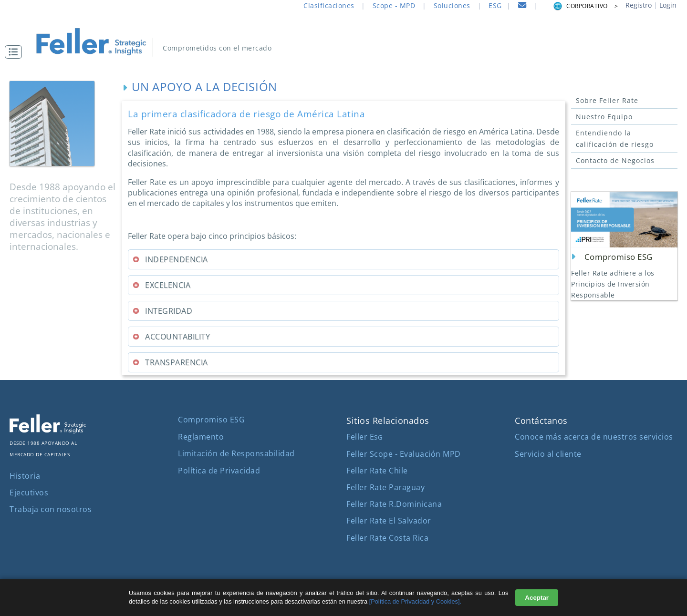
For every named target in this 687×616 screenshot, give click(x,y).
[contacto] (522, 6)
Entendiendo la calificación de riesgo (615, 139)
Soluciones (452, 5)
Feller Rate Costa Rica (387, 538)
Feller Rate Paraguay (385, 487)
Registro (639, 5)
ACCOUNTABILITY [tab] (171, 337)
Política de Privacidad (219, 471)
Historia (25, 476)
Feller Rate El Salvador (389, 521)
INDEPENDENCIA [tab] (170, 259)
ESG (495, 5)
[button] (16, 52)
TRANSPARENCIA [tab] (170, 362)
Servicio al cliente (548, 454)
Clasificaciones (329, 5)
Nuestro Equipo (604, 117)
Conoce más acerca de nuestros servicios (594, 437)
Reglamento (201, 437)
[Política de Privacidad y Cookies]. (415, 601)
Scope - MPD (394, 5)
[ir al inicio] (96, 42)
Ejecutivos (29, 493)
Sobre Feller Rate (607, 100)
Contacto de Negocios (615, 160)
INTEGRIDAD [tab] (162, 311)
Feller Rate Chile (377, 471)
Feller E (364, 437)
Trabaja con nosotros (51, 509)
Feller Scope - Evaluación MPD (404, 454)
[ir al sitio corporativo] (48, 431)
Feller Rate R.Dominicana (394, 504)
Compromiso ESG (211, 420)
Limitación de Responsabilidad (236, 453)
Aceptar (537, 598)
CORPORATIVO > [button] (585, 6)
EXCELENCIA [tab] (161, 285)
